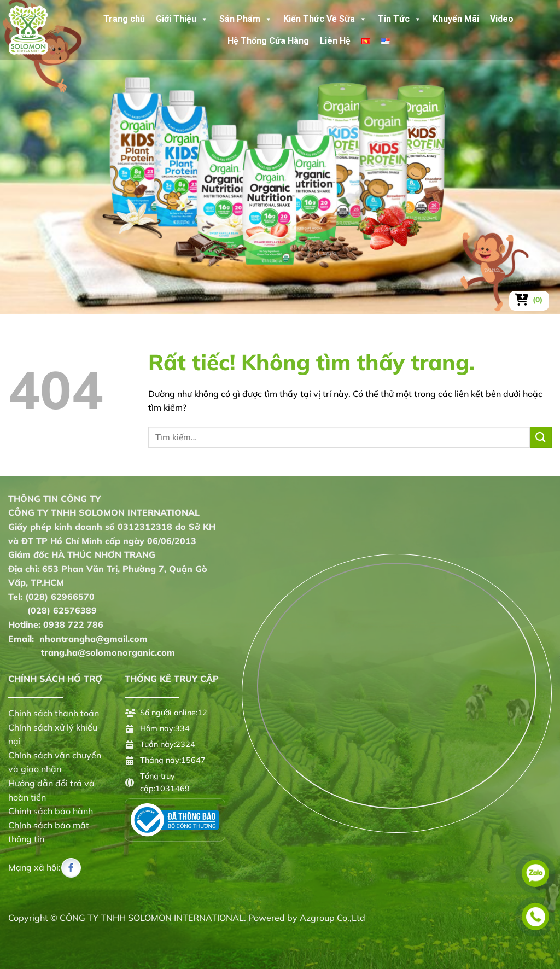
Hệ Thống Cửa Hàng (268, 41)
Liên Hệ (335, 41)
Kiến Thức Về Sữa (325, 19)
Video (502, 19)
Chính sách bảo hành (51, 811)
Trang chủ (124, 19)
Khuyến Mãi (456, 19)
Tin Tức (400, 19)
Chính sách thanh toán (54, 713)
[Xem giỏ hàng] (529, 300)
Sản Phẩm (246, 19)
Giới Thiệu (182, 19)
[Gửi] (541, 437)
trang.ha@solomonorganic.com (92, 652)
